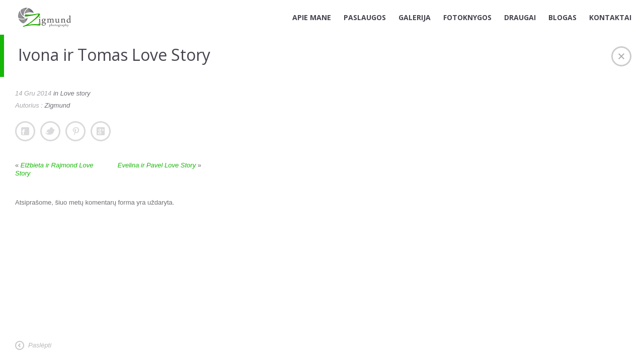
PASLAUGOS (365, 17)
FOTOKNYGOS (467, 17)
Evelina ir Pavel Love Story (157, 165)
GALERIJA (415, 17)
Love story (75, 93)
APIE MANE (312, 17)
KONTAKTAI (610, 17)
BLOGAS (562, 17)
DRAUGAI (520, 17)
